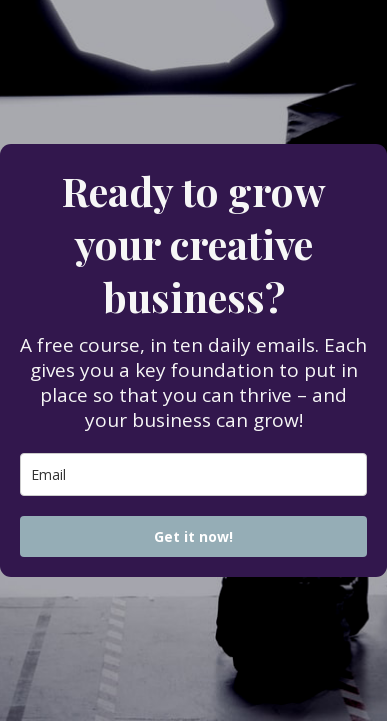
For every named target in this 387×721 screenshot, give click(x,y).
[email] (193, 474)
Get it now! (193, 536)
